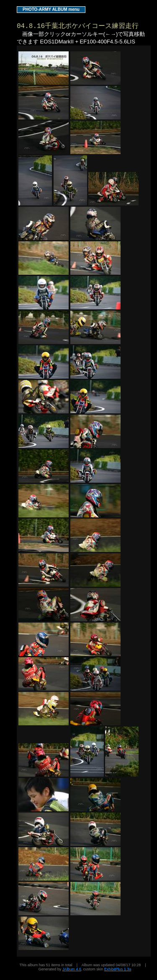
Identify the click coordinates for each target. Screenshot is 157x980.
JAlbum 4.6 (72, 970)
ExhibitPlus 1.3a (118, 970)
